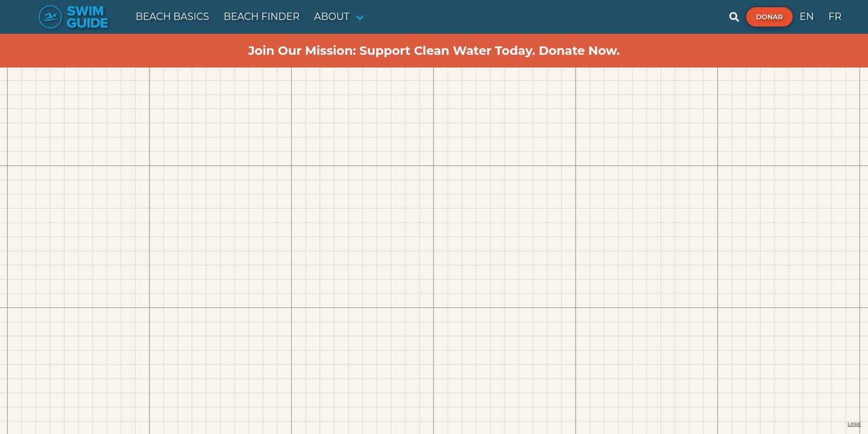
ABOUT (332, 17)
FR (835, 17)
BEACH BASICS (172, 17)
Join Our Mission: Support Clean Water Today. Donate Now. (434, 51)
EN (807, 17)
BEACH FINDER (262, 17)
